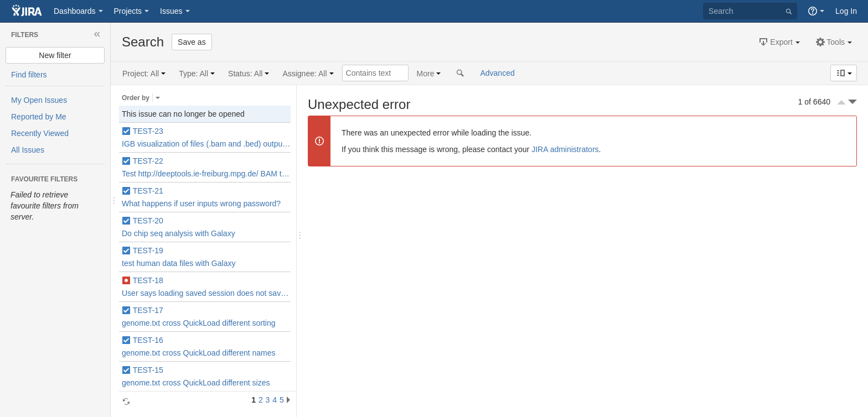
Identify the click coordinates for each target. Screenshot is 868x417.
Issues (171, 11)
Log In (846, 11)
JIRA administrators (565, 149)
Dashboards (75, 11)
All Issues (28, 150)
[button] (779, 42)
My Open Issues (39, 100)
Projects (128, 11)
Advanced (497, 73)
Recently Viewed (40, 133)
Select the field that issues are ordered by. (158, 98)
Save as (192, 42)
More (426, 74)
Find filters (29, 75)
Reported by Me (39, 117)
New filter (55, 55)
